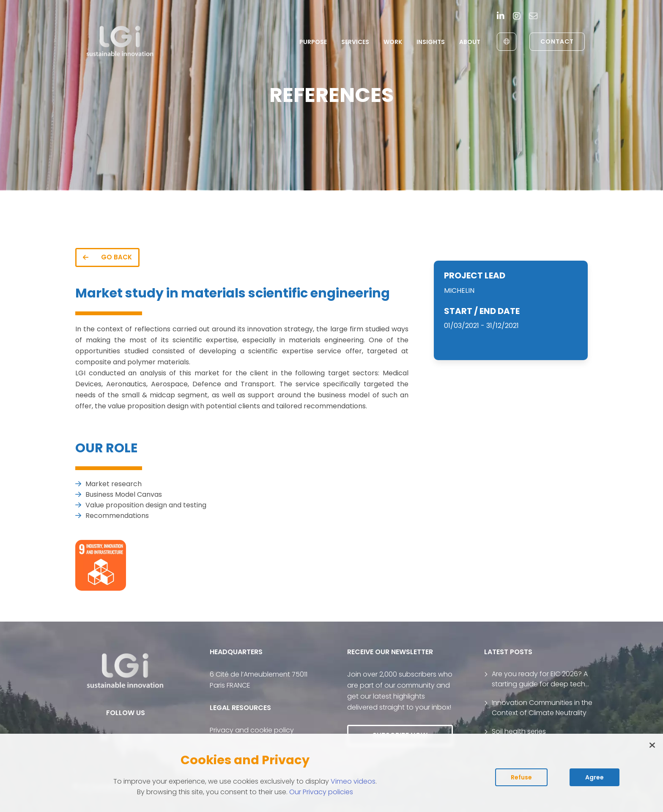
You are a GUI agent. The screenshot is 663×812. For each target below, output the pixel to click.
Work (393, 42)
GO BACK (107, 257)
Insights (431, 42)
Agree (595, 777)
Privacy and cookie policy (252, 730)
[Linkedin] (501, 17)
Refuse (521, 777)
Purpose (313, 42)
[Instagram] (517, 17)
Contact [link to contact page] (557, 41)
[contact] (533, 17)
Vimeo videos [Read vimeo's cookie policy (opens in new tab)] (353, 781)
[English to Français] (507, 42)
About (470, 42)
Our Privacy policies (321, 792)
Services (355, 42)
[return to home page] (120, 41)
